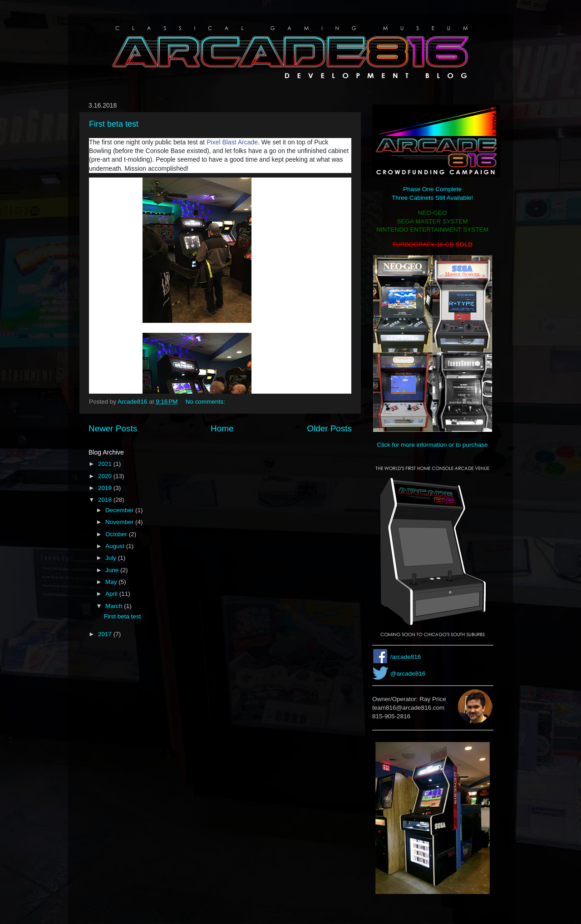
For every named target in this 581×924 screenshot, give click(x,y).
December (120, 510)
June (113, 570)
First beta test (114, 124)
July (112, 558)
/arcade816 (406, 657)
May (112, 582)
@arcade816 (408, 674)
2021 (106, 464)
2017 (106, 634)
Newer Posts (113, 428)
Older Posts (329, 428)
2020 (106, 476)
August (116, 546)
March (115, 606)
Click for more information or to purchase (433, 445)
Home (222, 428)
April (112, 594)
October (117, 534)
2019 (106, 488)
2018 (106, 500)
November (120, 522)
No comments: (206, 402)
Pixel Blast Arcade (232, 142)
